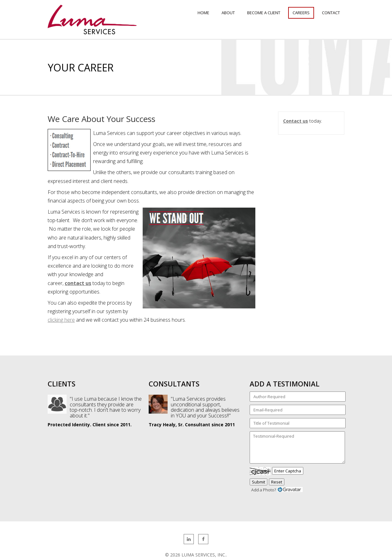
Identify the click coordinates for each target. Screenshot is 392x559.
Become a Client (264, 13)
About (228, 13)
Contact (331, 13)
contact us (78, 283)
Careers (301, 13)
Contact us (296, 121)
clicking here (61, 320)
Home (203, 13)
